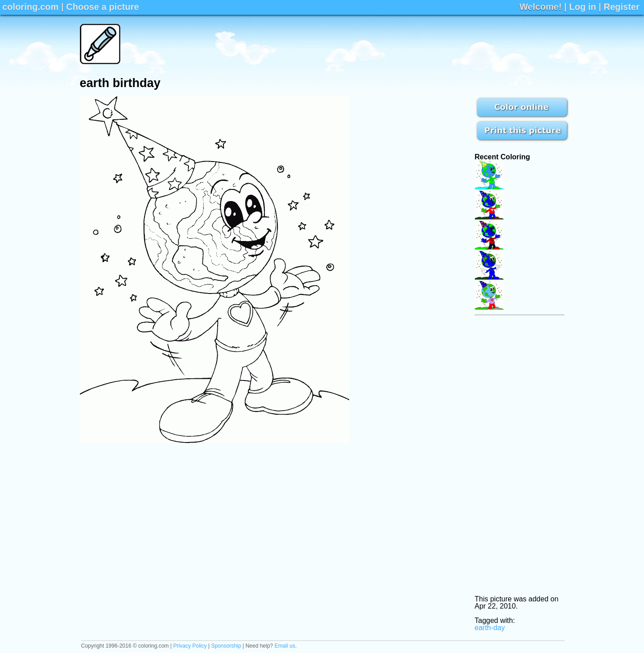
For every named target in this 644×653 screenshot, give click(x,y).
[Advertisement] (401, 44)
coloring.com (31, 7)
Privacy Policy (190, 646)
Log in (583, 7)
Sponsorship (226, 646)
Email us (285, 646)
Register (622, 7)
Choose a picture (102, 7)
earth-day (490, 628)
